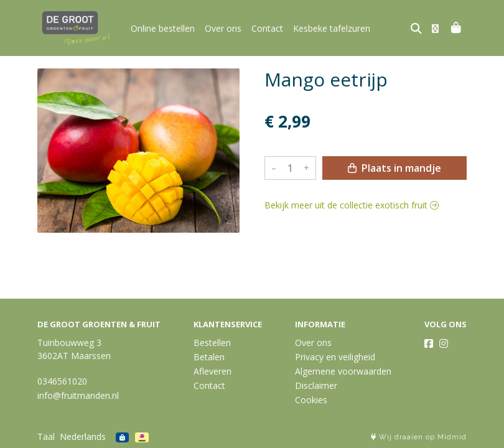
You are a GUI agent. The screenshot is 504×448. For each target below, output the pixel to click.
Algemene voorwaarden (343, 371)
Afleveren (212, 371)
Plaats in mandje (394, 168)
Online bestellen (163, 28)
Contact (267, 28)
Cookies (311, 400)
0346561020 (62, 381)
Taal (46, 436)
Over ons (223, 28)
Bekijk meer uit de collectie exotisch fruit (352, 205)
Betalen (209, 357)
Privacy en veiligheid (335, 357)
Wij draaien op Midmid (419, 437)
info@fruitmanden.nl (78, 395)
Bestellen (212, 343)
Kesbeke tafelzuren (332, 28)
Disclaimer (316, 385)
